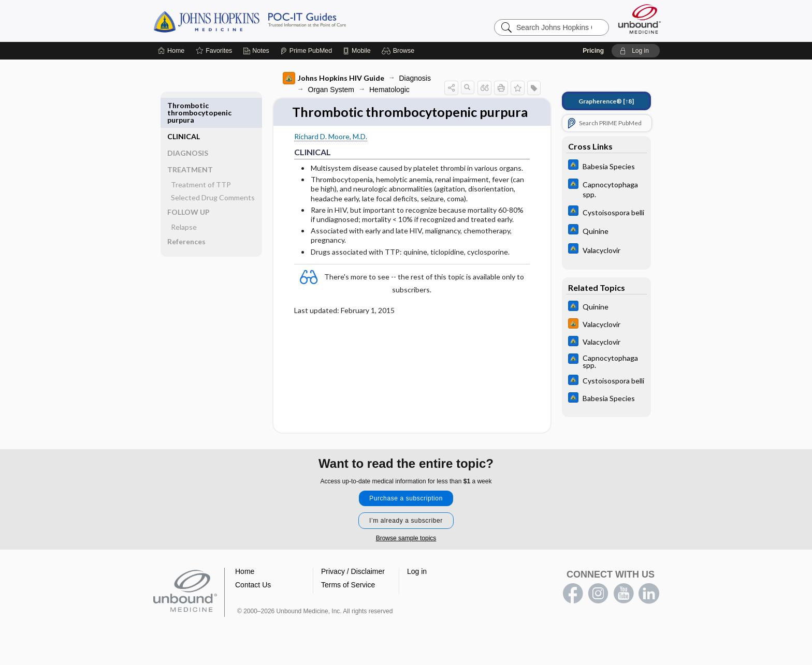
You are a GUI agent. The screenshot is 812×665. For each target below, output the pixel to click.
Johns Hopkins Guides (282, 21)
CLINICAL (186, 105)
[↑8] (604, 101)
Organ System (329, 90)
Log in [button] (417, 586)
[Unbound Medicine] (640, 19)
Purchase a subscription (406, 513)
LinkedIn (649, 608)
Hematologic (387, 90)
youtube (624, 608)
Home (245, 586)
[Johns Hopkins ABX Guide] (604, 166)
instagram (598, 608)
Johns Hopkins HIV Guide (331, 78)
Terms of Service (348, 599)
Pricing (593, 51)
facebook (573, 608)
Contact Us (253, 599)
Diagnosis (412, 78)
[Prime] (306, 51)
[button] (400, 51)
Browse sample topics (406, 553)
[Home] (171, 51)
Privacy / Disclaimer (353, 586)
